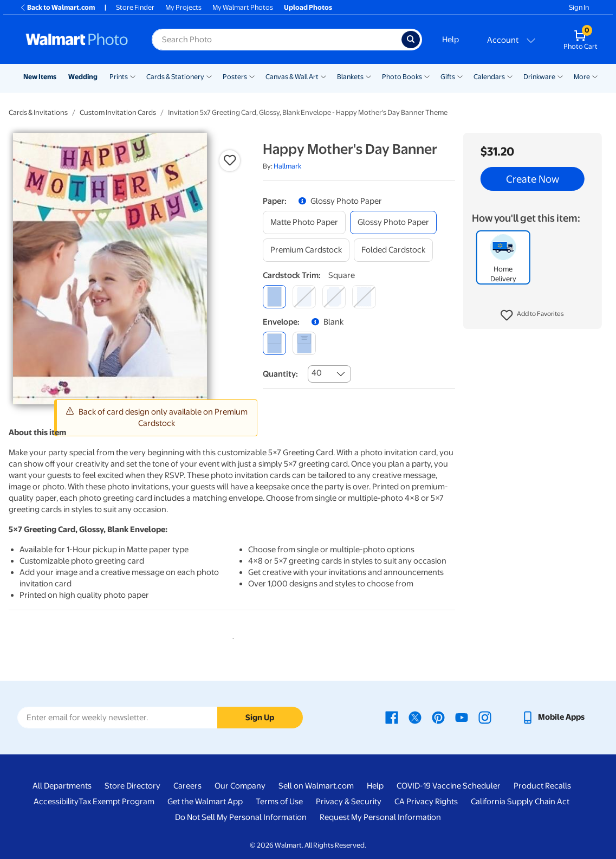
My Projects (183, 7)
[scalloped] (364, 297)
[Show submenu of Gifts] (460, 76)
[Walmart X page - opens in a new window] (415, 717)
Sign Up (260, 718)
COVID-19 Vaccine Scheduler (449, 786)
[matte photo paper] (304, 222)
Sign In (579, 7)
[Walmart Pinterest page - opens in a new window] (438, 717)
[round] (304, 297)
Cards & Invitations (38, 112)
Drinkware (539, 77)
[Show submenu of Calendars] (510, 76)
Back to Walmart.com (57, 7)
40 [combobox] (317, 373)
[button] (532, 315)
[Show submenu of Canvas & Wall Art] (323, 76)
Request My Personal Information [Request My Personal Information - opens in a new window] (380, 817)
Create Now (533, 179)
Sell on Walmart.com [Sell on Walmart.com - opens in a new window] (316, 786)
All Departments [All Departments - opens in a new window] (62, 786)
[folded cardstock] (393, 250)
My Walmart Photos (243, 7)
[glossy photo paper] (393, 222)
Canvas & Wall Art (292, 77)
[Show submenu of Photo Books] (427, 76)
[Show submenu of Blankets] (368, 76)
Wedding (83, 77)
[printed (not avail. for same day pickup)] (304, 343)
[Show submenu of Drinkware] (560, 76)
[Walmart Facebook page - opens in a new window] (392, 717)
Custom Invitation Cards (118, 112)
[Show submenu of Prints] (133, 76)
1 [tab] (231, 636)
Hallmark (287, 166)
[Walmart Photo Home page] (77, 40)
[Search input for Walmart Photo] (277, 40)
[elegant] (334, 297)
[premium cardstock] (306, 250)
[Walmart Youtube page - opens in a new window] (462, 717)
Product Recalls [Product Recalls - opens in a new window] (542, 786)
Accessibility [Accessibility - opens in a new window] (56, 802)
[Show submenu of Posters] (252, 76)
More (582, 77)
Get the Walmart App (205, 802)
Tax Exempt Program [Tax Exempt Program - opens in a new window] (116, 802)
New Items (40, 77)
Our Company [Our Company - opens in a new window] (240, 786)
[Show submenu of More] (595, 76)
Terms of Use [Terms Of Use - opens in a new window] (279, 802)
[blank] (274, 343)
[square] (274, 297)
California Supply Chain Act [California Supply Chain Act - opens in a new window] (520, 802)
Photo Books (402, 77)
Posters (235, 77)
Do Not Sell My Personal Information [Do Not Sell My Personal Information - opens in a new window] (241, 817)
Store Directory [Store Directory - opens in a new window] (132, 786)
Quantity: (280, 374)
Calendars (489, 77)
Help (450, 40)
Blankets (350, 77)
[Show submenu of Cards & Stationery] (209, 76)
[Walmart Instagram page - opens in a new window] (485, 717)
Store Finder (135, 7)
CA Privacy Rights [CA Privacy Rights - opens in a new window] (426, 802)
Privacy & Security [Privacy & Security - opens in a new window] (349, 802)
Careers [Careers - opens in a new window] (187, 786)
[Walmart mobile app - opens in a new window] (553, 717)
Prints (119, 77)
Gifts (448, 77)
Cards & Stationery (175, 77)
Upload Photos (308, 7)
